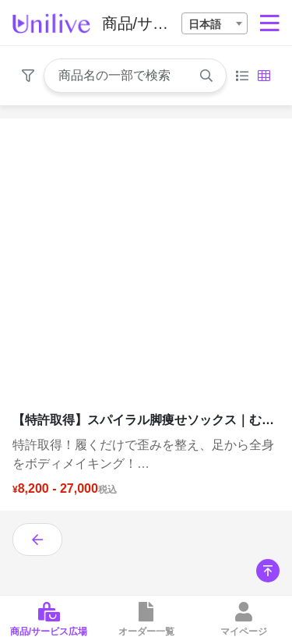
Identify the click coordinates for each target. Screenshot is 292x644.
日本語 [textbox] (205, 24)
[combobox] (215, 23)
